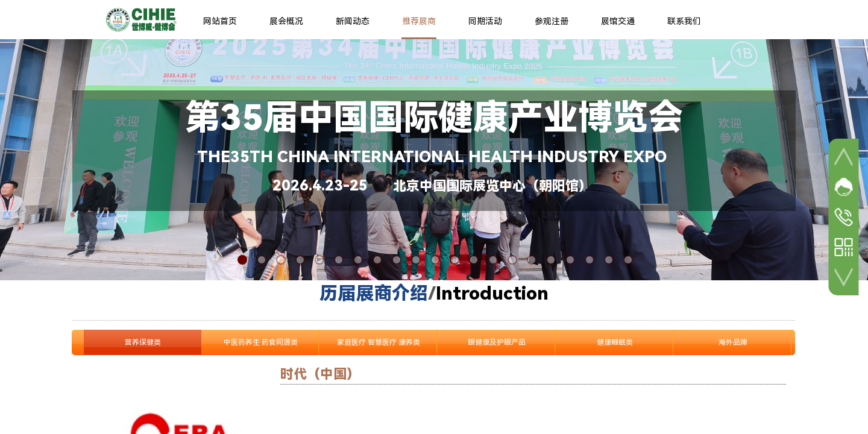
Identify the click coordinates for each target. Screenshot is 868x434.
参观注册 (552, 21)
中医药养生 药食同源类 (261, 342)
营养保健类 (143, 342)
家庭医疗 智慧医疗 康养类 (379, 342)
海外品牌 (733, 342)
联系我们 (684, 21)
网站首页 (220, 21)
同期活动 (485, 21)
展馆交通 (618, 21)
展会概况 (286, 21)
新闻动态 (353, 21)
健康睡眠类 (615, 342)
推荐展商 (419, 21)
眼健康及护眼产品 (497, 342)
